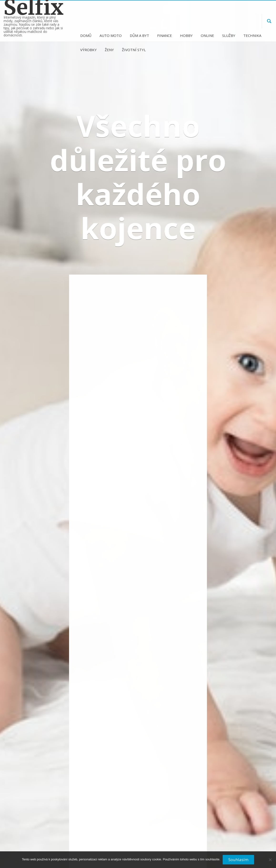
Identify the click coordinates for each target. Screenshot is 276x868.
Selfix (34, 7)
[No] (270, 862)
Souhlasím (238, 860)
